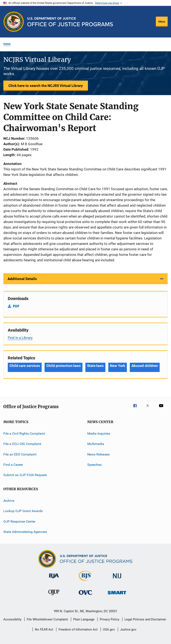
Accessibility (12, 619)
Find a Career (13, 465)
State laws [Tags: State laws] (95, 366)
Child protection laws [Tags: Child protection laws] (64, 366)
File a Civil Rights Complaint (24, 434)
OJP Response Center (19, 521)
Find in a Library (20, 338)
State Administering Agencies (25, 532)
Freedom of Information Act (78, 629)
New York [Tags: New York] (118, 366)
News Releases (98, 454)
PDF (16, 306)
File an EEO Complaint (20, 454)
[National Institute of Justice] (117, 579)
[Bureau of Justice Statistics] (85, 582)
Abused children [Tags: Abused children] (145, 366)
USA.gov (109, 629)
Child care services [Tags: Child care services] (25, 366)
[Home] (70, 22)
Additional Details (22, 279)
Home (7, 44)
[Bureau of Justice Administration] (54, 579)
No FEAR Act (44, 629)
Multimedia (96, 444)
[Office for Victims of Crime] (85, 596)
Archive (9, 501)
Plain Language (84, 619)
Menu (162, 22)
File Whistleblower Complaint (47, 619)
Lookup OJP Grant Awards (23, 511)
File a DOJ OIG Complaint (22, 444)
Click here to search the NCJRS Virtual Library (46, 86)
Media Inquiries (99, 434)
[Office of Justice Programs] (14, 22)
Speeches (94, 465)
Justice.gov (128, 629)
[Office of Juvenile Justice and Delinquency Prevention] (54, 596)
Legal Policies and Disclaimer (145, 619)
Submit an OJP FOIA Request (25, 475)
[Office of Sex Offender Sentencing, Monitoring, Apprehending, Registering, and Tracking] (117, 595)
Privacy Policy (109, 619)
